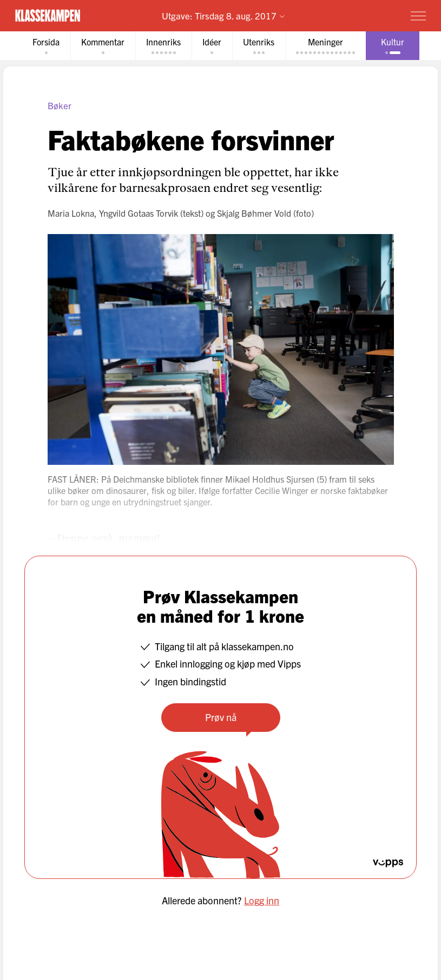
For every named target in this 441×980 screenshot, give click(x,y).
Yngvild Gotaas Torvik (139, 213)
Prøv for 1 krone (355, 15)
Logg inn (262, 900)
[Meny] (418, 16)
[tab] (46, 46)
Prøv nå (221, 717)
